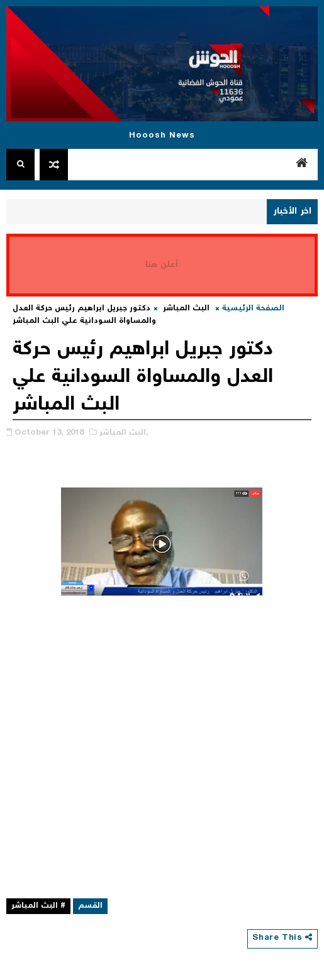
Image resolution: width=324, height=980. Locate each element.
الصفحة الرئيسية (253, 309)
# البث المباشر (38, 906)
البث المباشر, (124, 433)
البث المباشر (186, 309)
